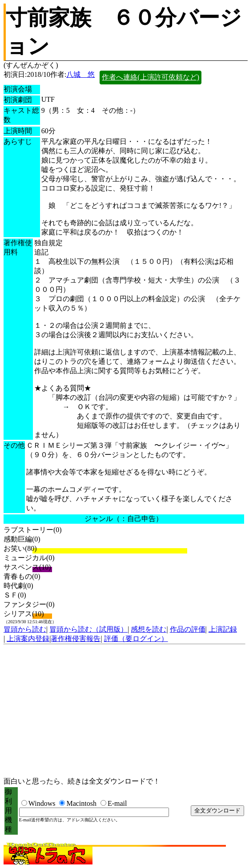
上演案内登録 (28, 639)
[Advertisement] (124, 711)
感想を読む (149, 629)
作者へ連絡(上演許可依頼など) (151, 77)
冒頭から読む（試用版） (88, 629)
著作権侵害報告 (76, 639)
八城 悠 (80, 74)
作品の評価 (188, 629)
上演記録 (223, 629)
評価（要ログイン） (136, 639)
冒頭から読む (25, 629)
